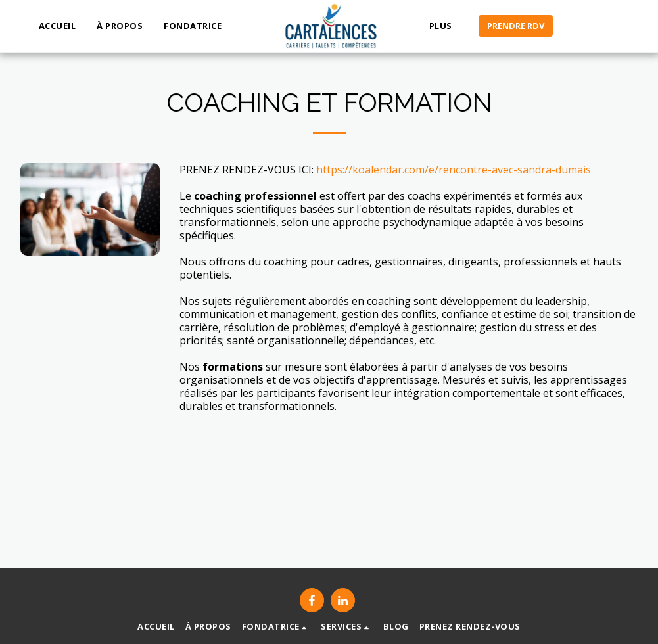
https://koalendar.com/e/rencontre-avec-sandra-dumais (454, 170)
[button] (198, 26)
